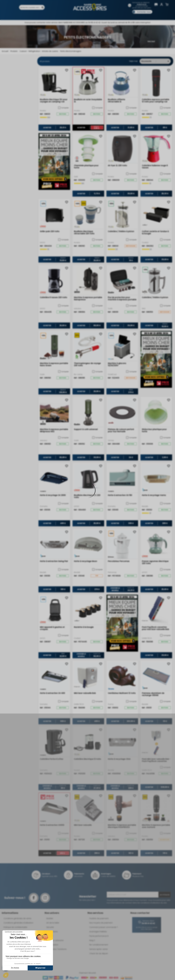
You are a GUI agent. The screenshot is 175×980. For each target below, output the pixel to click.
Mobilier (50, 918)
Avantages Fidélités (98, 932)
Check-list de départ (99, 953)
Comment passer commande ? (104, 927)
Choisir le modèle (115, 589)
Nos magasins (79, 15)
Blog (132, 15)
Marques (92, 15)
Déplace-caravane (55, 940)
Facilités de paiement (99, 918)
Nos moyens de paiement (101, 923)
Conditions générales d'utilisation (18, 923)
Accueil (5, 51)
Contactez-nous (144, 12)
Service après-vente (99, 949)
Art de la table (53, 923)
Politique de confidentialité (15, 927)
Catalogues (121, 15)
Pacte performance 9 (99, 936)
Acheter (47, 128)
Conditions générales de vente (17, 918)
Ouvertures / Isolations (56, 949)
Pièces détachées (144, 15)
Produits (27, 15)
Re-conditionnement (99, 945)
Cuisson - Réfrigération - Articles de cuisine (39, 51)
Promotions (39, 15)
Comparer (63, 108)
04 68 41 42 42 (142, 4)
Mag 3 (92, 940)
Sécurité (50, 927)
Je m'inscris (165, 895)
